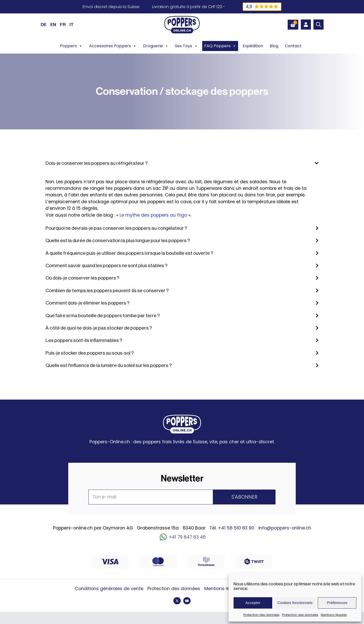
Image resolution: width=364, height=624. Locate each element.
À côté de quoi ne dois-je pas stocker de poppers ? (99, 328)
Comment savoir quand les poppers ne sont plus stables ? (106, 266)
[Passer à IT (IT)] (72, 25)
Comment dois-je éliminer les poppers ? (87, 303)
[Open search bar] (318, 25)
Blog (274, 46)
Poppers (71, 46)
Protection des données (261, 615)
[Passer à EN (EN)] (53, 25)
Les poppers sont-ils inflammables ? (84, 340)
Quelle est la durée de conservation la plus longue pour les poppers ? (118, 241)
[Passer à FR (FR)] (63, 25)
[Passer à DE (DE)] (44, 25)
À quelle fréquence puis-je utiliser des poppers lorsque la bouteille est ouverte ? (129, 253)
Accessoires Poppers (113, 46)
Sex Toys (186, 46)
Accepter (253, 603)
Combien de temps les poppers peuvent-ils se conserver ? (107, 291)
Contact (293, 46)
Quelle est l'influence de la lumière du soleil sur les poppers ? (109, 365)
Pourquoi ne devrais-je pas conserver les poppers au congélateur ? (116, 228)
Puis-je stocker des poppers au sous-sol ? (90, 353)
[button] (182, 163)
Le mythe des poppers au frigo (153, 215)
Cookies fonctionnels (295, 603)
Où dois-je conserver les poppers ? (82, 278)
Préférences (337, 603)
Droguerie (156, 46)
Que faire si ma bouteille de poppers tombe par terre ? (103, 316)
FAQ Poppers (220, 46)
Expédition (253, 46)
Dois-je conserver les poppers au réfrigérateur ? (97, 163)
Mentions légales (334, 615)
